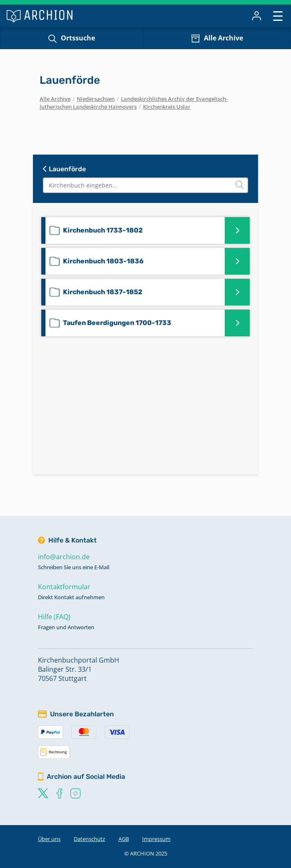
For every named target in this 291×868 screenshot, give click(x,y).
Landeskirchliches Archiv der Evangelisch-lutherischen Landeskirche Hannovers (134, 103)
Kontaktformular (64, 587)
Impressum (156, 839)
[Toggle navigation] (278, 16)
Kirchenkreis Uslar (167, 107)
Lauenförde (64, 169)
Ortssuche (78, 38)
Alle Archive (223, 38)
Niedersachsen (96, 99)
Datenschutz (89, 839)
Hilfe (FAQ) (54, 617)
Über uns (49, 839)
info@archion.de (64, 557)
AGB (124, 839)
